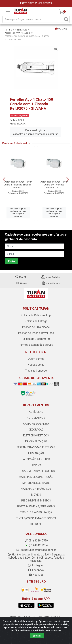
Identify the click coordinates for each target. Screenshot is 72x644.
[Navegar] (4, 180)
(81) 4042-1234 (36, 545)
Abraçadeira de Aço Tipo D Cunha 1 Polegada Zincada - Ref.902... (18, 185)
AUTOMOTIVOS (36, 418)
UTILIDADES (36, 524)
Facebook (36, 570)
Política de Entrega (36, 321)
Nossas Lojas (36, 365)
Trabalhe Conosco (36, 371)
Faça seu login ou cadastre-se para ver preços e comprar (35, 132)
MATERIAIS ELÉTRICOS (36, 483)
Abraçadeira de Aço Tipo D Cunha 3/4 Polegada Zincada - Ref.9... (54, 185)
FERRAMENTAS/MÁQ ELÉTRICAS (36, 447)
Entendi (37, 636)
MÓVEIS (36, 495)
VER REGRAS (45, 3)
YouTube (36, 575)
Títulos (21, 283)
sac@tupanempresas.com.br (36, 550)
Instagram (36, 565)
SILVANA (21, 124)
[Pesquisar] (66, 19)
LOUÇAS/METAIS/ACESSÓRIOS (36, 471)
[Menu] (8, 12)
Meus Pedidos (51, 277)
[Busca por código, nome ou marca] (33, 19)
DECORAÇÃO (36, 430)
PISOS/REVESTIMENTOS (36, 501)
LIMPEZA (36, 465)
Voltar (61, 29)
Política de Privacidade (36, 327)
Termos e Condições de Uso (36, 345)
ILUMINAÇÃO (36, 453)
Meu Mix (21, 277)
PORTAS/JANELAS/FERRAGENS (36, 506)
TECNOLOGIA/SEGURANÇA (36, 512)
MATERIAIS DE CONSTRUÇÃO (36, 477)
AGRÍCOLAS (36, 412)
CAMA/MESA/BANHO (36, 424)
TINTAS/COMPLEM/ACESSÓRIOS (36, 518)
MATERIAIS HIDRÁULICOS (36, 489)
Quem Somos (36, 359)
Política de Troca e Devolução (36, 333)
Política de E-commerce (36, 339)
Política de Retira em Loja (36, 315)
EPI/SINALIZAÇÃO (36, 441)
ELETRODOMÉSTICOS (36, 436)
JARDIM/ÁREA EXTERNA (36, 459)
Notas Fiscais (51, 283)
